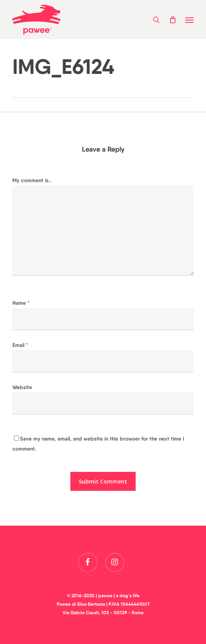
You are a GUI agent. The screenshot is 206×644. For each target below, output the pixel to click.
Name (21, 303)
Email (20, 345)
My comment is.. (32, 180)
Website (22, 387)
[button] (189, 20)
